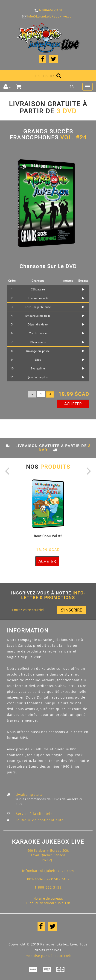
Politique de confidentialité (39, 820)
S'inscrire (71, 610)
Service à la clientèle (34, 814)
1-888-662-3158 (48, 10)
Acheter (73, 404)
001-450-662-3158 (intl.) (48, 879)
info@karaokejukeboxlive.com (48, 16)
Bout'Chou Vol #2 (48, 536)
